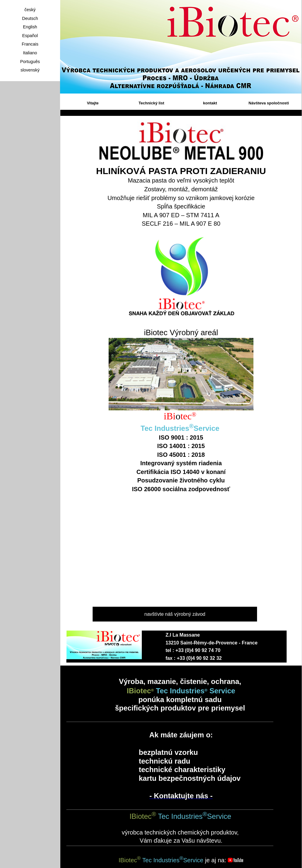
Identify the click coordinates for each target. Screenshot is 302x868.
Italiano (30, 53)
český (30, 10)
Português (30, 62)
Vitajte (93, 103)
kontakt (210, 103)
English (30, 27)
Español (30, 36)
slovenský (30, 70)
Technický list (151, 103)
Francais (30, 44)
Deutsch (30, 18)
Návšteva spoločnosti (269, 103)
